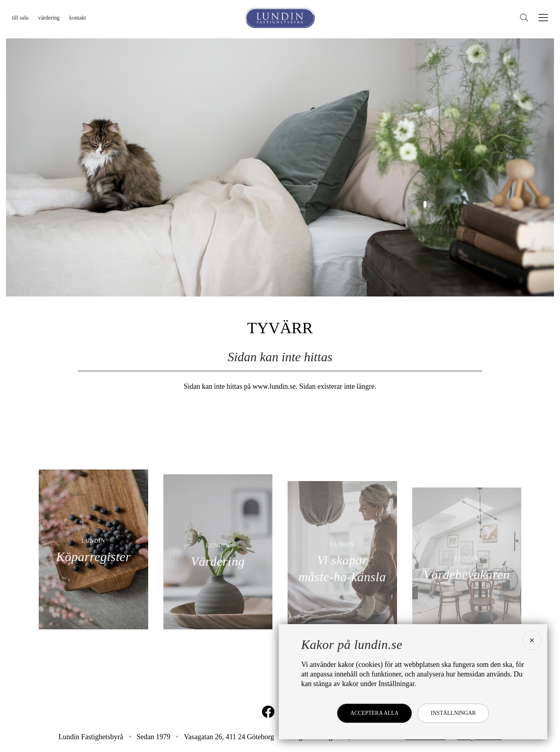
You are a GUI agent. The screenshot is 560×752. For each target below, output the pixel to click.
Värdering (49, 18)
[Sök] (526, 18)
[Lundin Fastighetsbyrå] (280, 18)
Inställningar (453, 713)
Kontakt (77, 18)
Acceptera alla (374, 713)
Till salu (20, 18)
